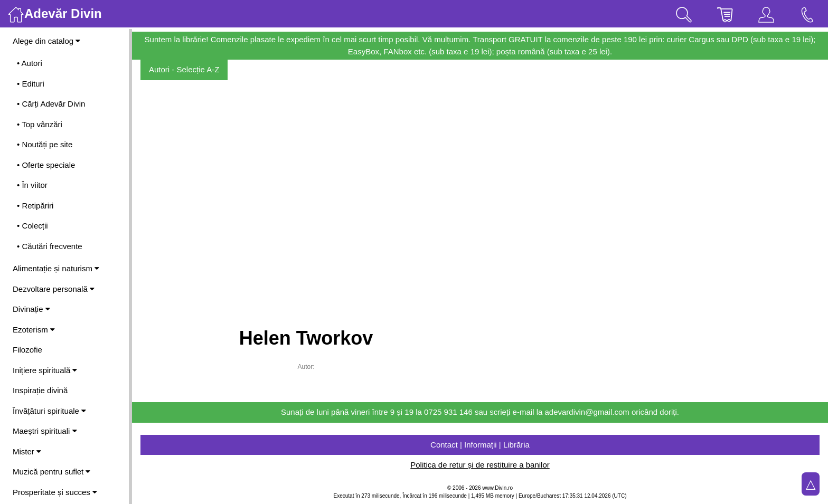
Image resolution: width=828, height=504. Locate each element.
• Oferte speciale (46, 165)
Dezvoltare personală (54, 289)
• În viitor (32, 185)
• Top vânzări (40, 124)
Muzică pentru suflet (51, 472)
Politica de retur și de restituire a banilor (480, 465)
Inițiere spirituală (45, 370)
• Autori (30, 63)
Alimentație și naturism (56, 268)
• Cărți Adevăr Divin (51, 104)
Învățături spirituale (49, 411)
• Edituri (31, 84)
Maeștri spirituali (45, 431)
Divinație (31, 309)
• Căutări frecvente (50, 246)
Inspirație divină (40, 390)
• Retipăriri (35, 206)
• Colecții (32, 226)
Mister (27, 451)
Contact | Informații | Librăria (480, 445)
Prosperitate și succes (55, 492)
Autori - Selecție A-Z (184, 69)
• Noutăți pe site (45, 144)
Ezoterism (34, 330)
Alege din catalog (46, 41)
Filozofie (27, 350)
